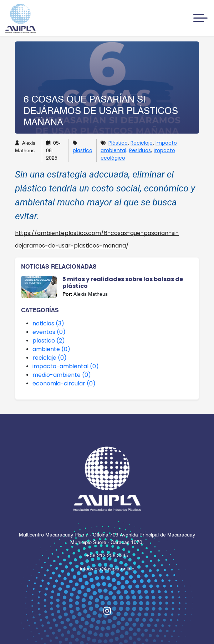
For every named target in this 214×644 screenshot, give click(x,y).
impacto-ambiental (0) (66, 366)
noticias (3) (48, 323)
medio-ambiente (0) (62, 375)
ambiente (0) (51, 349)
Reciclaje (142, 143)
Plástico (118, 143)
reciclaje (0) (50, 358)
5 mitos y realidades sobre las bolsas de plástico (123, 283)
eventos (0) (49, 332)
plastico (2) (49, 341)
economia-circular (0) (64, 383)
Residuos (140, 150)
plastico (83, 150)
